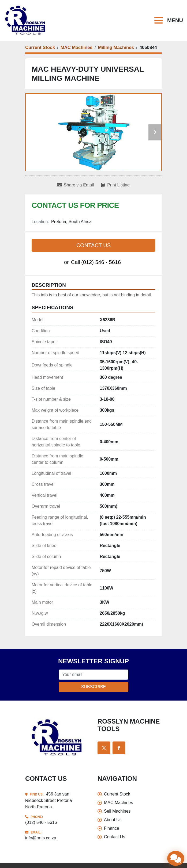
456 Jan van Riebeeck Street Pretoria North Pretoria (48, 800)
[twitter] (104, 748)
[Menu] (160, 20)
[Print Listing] (115, 185)
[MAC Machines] (76, 47)
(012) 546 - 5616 (101, 262)
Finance (112, 828)
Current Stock (117, 794)
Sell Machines (117, 811)
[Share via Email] (76, 185)
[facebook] (119, 748)
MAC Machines (118, 803)
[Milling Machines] (116, 47)
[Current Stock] (40, 47)
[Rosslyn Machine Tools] (57, 737)
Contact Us (93, 245)
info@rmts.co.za (41, 838)
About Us (113, 820)
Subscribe (93, 687)
